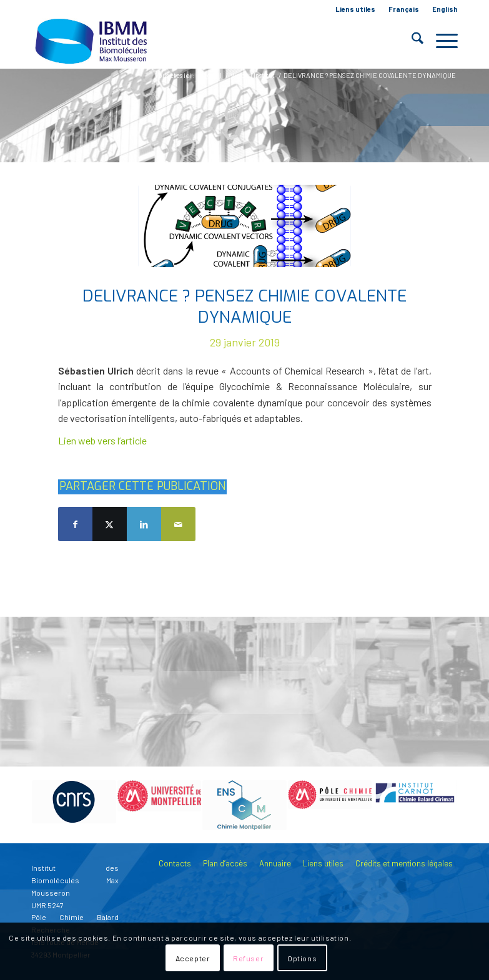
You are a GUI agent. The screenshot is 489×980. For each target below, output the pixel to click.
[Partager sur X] (110, 524)
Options (302, 958)
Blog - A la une (105, 113)
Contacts (175, 863)
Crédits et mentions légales (404, 863)
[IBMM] (92, 41)
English (445, 9)
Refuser (248, 958)
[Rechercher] (411, 41)
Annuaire (275, 863)
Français (404, 9)
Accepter (193, 958)
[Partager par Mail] (178, 524)
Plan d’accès (225, 863)
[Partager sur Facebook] (75, 524)
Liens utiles (355, 9)
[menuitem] (356, 9)
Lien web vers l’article (102, 440)
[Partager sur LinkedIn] (144, 524)
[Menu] (441, 41)
